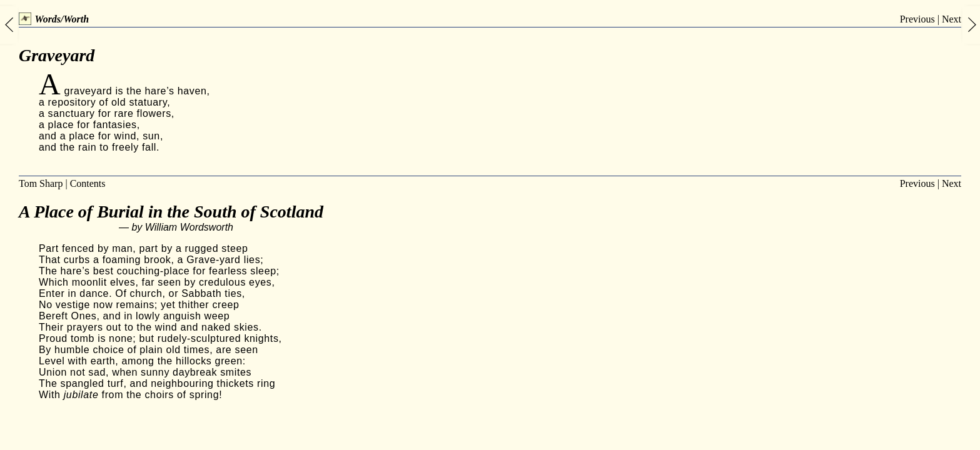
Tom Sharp (41, 183)
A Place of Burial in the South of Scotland (171, 212)
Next (952, 19)
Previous (917, 19)
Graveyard (57, 55)
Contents (88, 183)
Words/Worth (54, 19)
